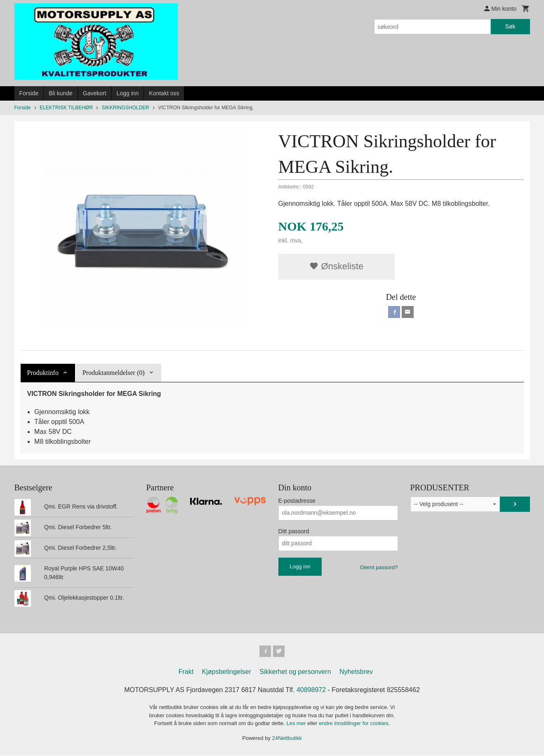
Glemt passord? (379, 567)
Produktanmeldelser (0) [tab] (114, 373)
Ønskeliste (336, 266)
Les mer (297, 725)
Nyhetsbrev (356, 673)
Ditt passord (294, 531)
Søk (510, 26)
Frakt (186, 673)
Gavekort (95, 93)
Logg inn (128, 93)
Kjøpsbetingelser (227, 673)
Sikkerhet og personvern (295, 673)
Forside (29, 93)
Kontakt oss (164, 93)
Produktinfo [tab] (43, 373)
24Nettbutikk (287, 739)
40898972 (311, 691)
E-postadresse (297, 501)
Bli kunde (61, 93)
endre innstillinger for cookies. (354, 725)
